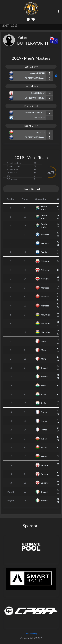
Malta (44, 341)
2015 (14, 26)
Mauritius (45, 315)
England (45, 465)
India (43, 386)
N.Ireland (45, 261)
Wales (44, 439)
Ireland (44, 368)
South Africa (44, 208)
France (44, 412)
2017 (6, 26)
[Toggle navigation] (4, 12)
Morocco (45, 288)
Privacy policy (31, 634)
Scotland (45, 235)
